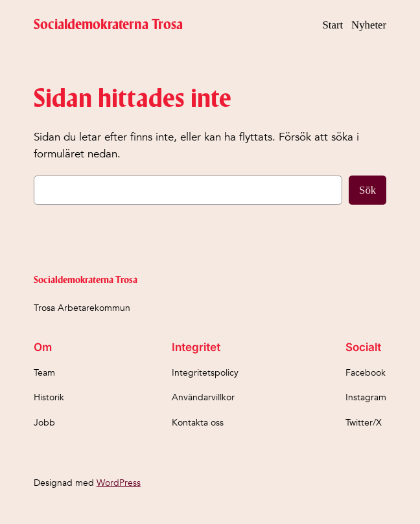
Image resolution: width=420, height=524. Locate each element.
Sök (367, 190)
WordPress (119, 483)
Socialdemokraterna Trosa (108, 25)
